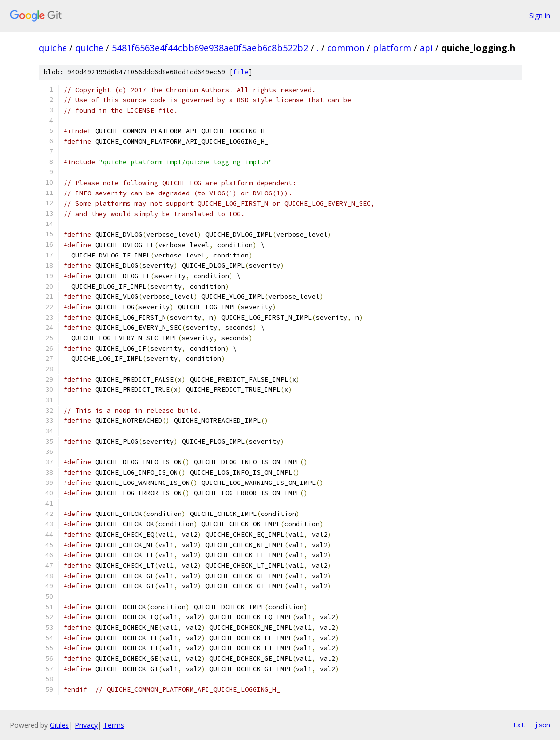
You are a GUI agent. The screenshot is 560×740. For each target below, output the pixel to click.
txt (519, 725)
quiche (53, 48)
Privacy (86, 725)
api (426, 48)
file (241, 72)
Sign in (540, 16)
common (346, 48)
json (542, 725)
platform (392, 48)
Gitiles (59, 725)
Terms (114, 725)
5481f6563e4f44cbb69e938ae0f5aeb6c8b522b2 (210, 48)
